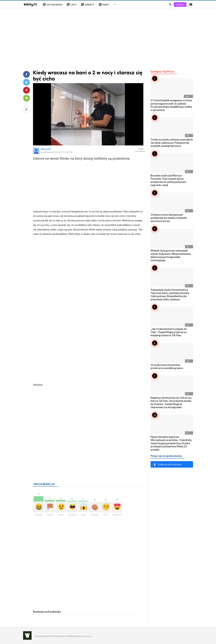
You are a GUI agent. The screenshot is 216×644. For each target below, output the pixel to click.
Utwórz (180, 4)
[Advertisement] (108, 34)
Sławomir (46, 149)
